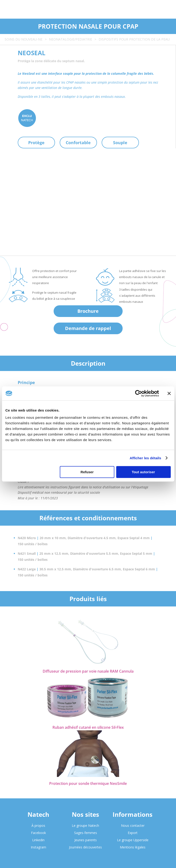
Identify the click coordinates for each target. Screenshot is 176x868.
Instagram (38, 847)
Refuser (87, 472)
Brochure (88, 311)
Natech (38, 814)
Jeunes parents (86, 840)
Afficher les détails (145, 458)
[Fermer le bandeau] (169, 393)
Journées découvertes (85, 847)
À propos (38, 825)
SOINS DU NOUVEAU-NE (24, 39)
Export (133, 833)
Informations (133, 814)
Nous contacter (133, 825)
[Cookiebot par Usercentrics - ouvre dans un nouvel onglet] (138, 393)
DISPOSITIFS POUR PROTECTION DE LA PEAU (134, 39)
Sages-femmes (86, 833)
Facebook (38, 833)
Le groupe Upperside (133, 840)
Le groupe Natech (85, 825)
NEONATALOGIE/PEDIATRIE (71, 39)
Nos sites (85, 814)
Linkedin (38, 840)
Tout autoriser (143, 472)
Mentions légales (133, 847)
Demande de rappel (88, 328)
